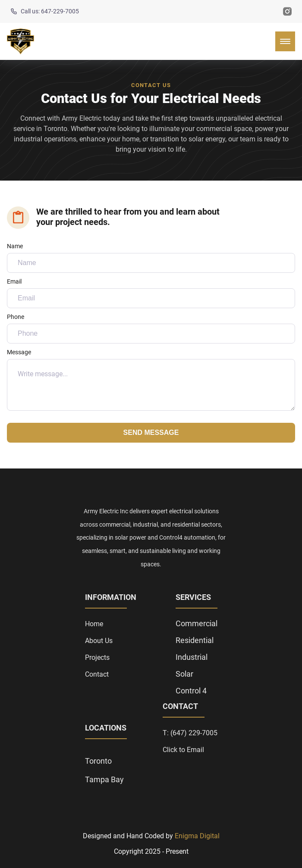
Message (151, 380)
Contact (97, 674)
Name (151, 258)
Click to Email (183, 750)
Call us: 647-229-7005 (45, 11)
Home (94, 624)
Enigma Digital (197, 836)
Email (151, 293)
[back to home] (20, 41)
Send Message (151, 432)
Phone (151, 328)
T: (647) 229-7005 (190, 733)
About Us (99, 641)
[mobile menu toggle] (285, 41)
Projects (97, 657)
